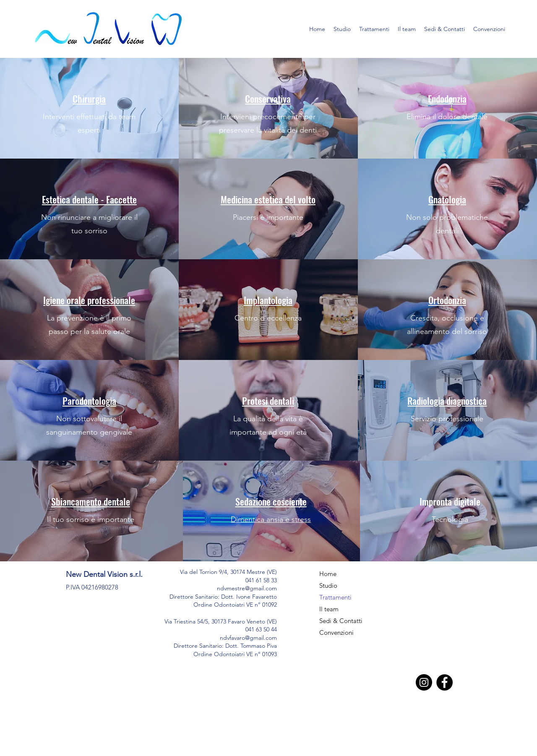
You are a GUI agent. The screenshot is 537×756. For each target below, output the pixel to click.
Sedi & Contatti (341, 621)
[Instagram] (424, 682)
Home (328, 574)
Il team (329, 609)
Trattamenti (335, 597)
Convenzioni (336, 632)
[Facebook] (444, 682)
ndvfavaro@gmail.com (248, 638)
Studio (328, 585)
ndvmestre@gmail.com (247, 588)
